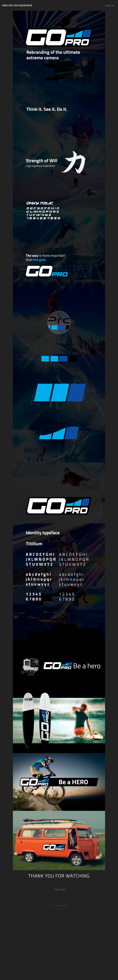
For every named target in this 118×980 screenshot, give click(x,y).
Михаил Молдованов (17, 5)
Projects (110, 6)
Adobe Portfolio (63, 906)
